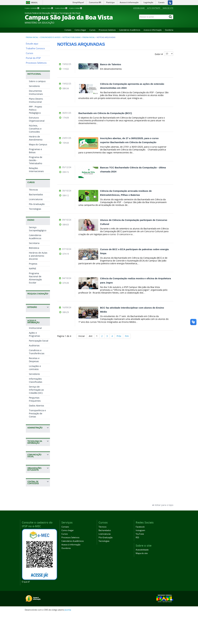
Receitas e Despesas (34, 389)
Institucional (35, 358)
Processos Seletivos (107, 30)
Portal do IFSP (33, 88)
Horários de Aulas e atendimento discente (38, 286)
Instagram (140, 560)
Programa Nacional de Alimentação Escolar (35, 308)
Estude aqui (32, 73)
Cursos (92, 30)
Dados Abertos (37, 435)
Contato (68, 30)
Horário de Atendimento (36, 168)
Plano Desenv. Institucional (36, 130)
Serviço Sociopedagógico (38, 259)
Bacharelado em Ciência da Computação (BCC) (105, 113)
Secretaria (34, 273)
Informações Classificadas (36, 410)
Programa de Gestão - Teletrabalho (36, 190)
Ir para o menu (47, 8)
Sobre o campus (37, 111)
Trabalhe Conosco (35, 78)
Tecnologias (35, 239)
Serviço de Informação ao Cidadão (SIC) (36, 419)
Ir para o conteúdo (32, 8)
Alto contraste (154, 8)
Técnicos (33, 219)
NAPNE (33, 298)
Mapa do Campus (38, 174)
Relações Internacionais (36, 199)
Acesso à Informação (153, 30)
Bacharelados (36, 224)
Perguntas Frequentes (35, 429)
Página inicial (32, 37)
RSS (137, 567)
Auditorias (34, 375)
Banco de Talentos (111, 64)
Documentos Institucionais (36, 122)
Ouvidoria (169, 30)
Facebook (140, 556)
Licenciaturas (36, 229)
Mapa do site (168, 8)
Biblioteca (34, 278)
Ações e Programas (34, 364)
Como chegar (80, 30)
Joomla (68, 640)
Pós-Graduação (37, 234)
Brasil (34, 3)
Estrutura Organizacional (37, 149)
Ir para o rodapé (75, 8)
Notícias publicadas (71, 37)
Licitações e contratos (35, 397)
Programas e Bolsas (35, 181)
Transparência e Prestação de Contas (37, 443)
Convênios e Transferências (37, 382)
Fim (127, 336)
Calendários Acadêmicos (130, 30)
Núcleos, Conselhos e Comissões (35, 158)
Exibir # (164, 54)
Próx (119, 336)
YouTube (140, 564)
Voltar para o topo (163, 535)
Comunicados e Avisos (50, 37)
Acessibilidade (139, 8)
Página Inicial (89, 37)
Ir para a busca (61, 8)
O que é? (26, 612)
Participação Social (39, 370)
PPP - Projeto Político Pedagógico (35, 139)
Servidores (34, 116)
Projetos (33, 293)
